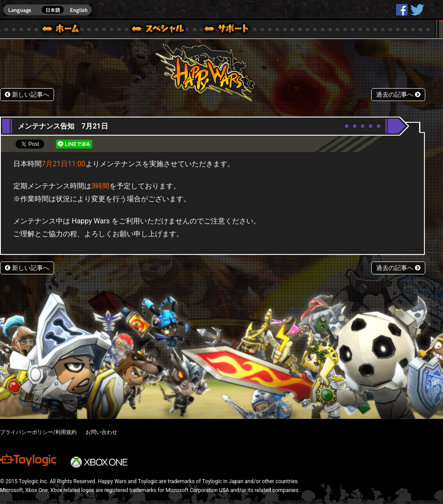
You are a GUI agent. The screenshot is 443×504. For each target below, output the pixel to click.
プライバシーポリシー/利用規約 (38, 432)
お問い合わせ (101, 432)
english (47, 10)
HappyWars (402, 10)
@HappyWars (417, 10)
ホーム (64, 30)
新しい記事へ (27, 95)
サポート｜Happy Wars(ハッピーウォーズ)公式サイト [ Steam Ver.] (227, 30)
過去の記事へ (398, 95)
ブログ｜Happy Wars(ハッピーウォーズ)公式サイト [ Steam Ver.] (146, 30)
